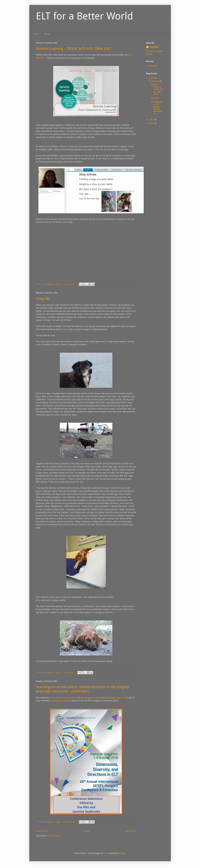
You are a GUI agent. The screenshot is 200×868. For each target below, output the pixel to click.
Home (36, 34)
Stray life (43, 299)
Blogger (122, 853)
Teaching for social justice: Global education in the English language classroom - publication (82, 689)
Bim (105, 853)
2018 (152, 78)
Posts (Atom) (54, 836)
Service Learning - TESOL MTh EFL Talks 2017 (74, 49)
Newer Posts (42, 831)
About (47, 34)
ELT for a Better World (84, 16)
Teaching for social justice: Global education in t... (157, 108)
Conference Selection (61, 701)
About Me (153, 66)
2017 (152, 120)
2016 (152, 123)
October (155, 81)
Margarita (154, 47)
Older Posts (130, 831)
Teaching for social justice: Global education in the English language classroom (88, 698)
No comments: (69, 284)
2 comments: (68, 673)
